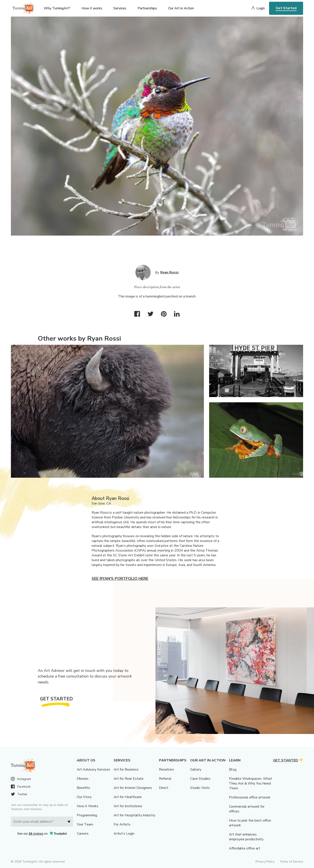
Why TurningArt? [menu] (57, 8)
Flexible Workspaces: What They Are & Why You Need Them (250, 783)
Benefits (83, 788)
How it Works (88, 806)
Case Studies (200, 779)
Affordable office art (245, 848)
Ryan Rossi (169, 272)
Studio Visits (200, 788)
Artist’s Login (124, 834)
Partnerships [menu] (147, 8)
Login (261, 8)
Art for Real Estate (129, 779)
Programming (87, 815)
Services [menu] (120, 8)
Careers (83, 834)
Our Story (84, 797)
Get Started (286, 8)
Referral (165, 779)
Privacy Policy (265, 862)
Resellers (166, 769)
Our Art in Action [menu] (181, 8)
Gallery (196, 769)
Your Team (85, 824)
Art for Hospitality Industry (134, 815)
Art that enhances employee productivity (246, 837)
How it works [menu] (92, 8)
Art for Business (126, 769)
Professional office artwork (250, 797)
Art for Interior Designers (133, 788)
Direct (164, 788)
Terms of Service (291, 862)
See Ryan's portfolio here (120, 579)
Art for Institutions (128, 806)
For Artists (122, 824)
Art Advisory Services (93, 769)
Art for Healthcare (128, 797)
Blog (233, 769)
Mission (83, 779)
